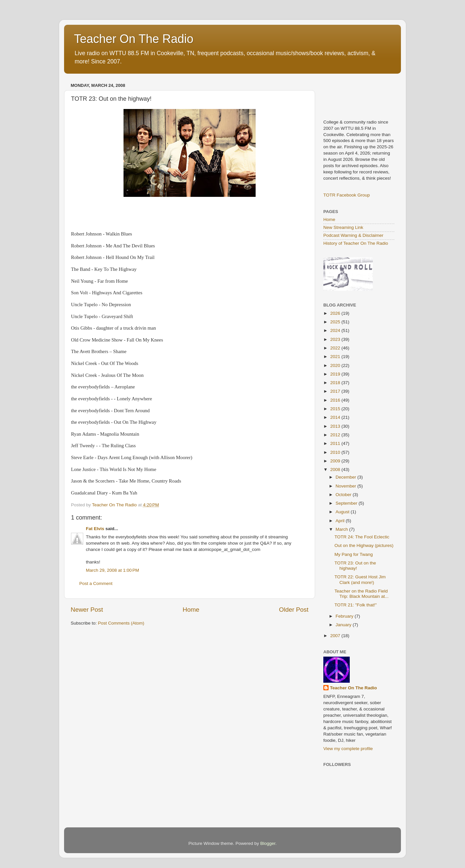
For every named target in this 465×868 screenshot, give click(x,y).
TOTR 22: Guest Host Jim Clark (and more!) (360, 579)
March (342, 529)
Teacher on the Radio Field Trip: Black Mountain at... (362, 594)
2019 (336, 374)
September (347, 503)
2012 (336, 435)
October (344, 495)
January (344, 625)
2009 (336, 461)
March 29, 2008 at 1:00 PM (112, 570)
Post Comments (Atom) (121, 623)
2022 (336, 348)
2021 (336, 357)
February (345, 616)
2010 (336, 452)
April (341, 521)
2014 (336, 417)
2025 (336, 322)
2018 (336, 383)
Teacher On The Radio (134, 39)
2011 (336, 443)
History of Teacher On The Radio (356, 243)
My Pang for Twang (354, 554)
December (346, 477)
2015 (336, 409)
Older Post (294, 610)
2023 (336, 339)
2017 (336, 391)
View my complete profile (348, 749)
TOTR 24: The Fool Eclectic (362, 537)
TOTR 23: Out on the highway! (355, 566)
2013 (336, 426)
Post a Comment (96, 583)
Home (191, 610)
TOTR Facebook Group (347, 195)
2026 (336, 313)
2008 (336, 470)
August (343, 512)
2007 (336, 636)
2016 (336, 400)
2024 (336, 330)
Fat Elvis (95, 529)
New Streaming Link (343, 227)
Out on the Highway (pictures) (364, 545)
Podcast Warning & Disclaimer (353, 235)
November (346, 486)
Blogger (268, 843)
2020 (336, 365)
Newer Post (87, 610)
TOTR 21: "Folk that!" (356, 605)
